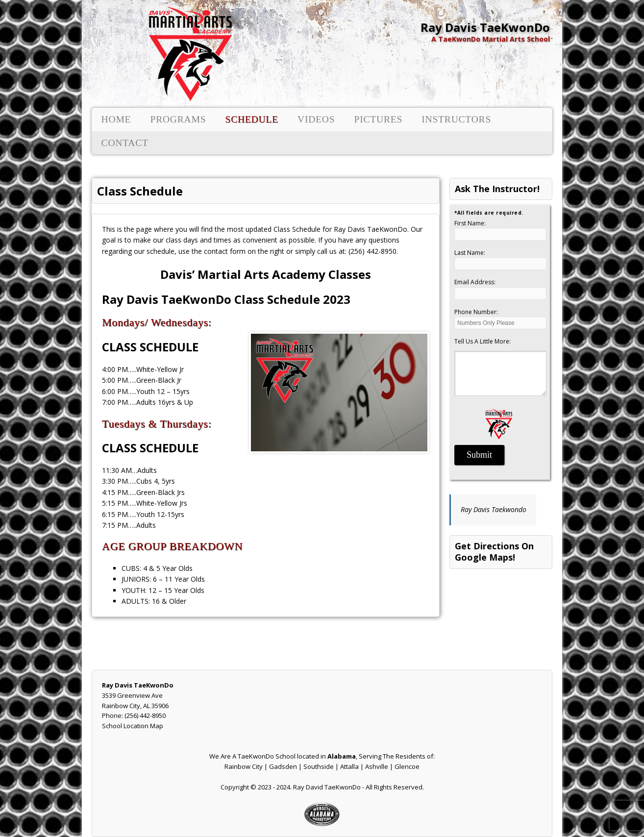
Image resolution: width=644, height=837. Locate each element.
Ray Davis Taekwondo (494, 509)
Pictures (379, 119)
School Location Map (133, 726)
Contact (125, 143)
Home (116, 119)
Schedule (251, 119)
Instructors (456, 119)
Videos (316, 119)
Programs (178, 119)
